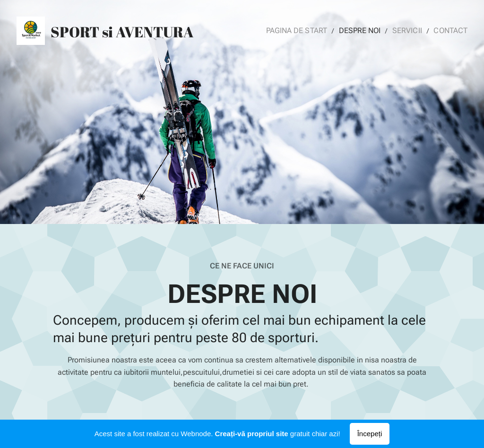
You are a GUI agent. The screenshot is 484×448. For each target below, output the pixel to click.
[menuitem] (306, 31)
